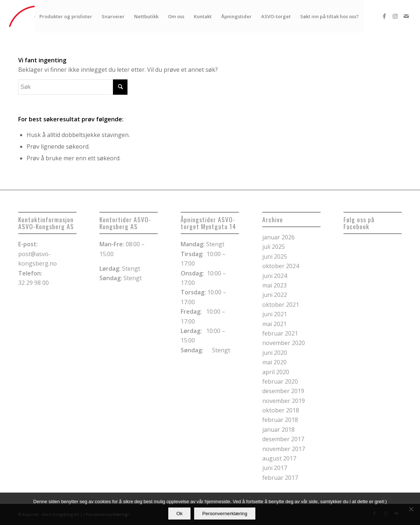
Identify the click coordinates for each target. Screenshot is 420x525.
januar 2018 (278, 430)
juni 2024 (275, 276)
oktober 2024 (281, 266)
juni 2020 (275, 353)
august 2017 (279, 458)
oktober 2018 (281, 410)
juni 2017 (275, 468)
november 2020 (284, 343)
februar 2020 (280, 381)
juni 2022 (275, 295)
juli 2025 (274, 247)
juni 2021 (275, 314)
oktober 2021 (281, 305)
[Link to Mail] (406, 16)
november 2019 (284, 401)
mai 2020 (274, 362)
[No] (411, 509)
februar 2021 (280, 333)
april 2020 (276, 372)
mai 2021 (274, 324)
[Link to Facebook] (384, 16)
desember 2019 (283, 391)
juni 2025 (275, 256)
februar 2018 (280, 420)
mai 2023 (274, 285)
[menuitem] (66, 16)
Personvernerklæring (225, 514)
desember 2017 (283, 439)
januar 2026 (278, 237)
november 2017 (284, 449)
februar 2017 (280, 478)
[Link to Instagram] (395, 16)
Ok (179, 514)
